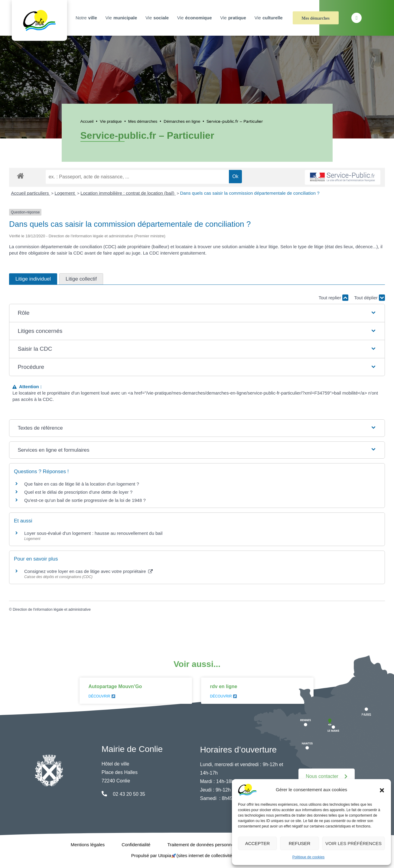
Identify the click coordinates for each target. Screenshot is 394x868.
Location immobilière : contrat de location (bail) (128, 193)
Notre (87, 18)
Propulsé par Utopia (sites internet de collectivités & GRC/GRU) (197, 855)
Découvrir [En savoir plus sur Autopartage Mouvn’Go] (102, 696)
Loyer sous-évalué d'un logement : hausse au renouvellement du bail (93, 533)
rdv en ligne (224, 686)
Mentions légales (88, 845)
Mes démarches (316, 18)
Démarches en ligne (182, 121)
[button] (382, 790)
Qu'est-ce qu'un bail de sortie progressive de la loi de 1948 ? (85, 500)
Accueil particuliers (31, 193)
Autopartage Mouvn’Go (115, 686)
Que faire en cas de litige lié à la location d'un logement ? (82, 484)
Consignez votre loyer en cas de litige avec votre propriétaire (88, 571)
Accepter (258, 843)
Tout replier (334, 298)
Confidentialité (136, 845)
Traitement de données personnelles (204, 845)
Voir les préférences (353, 843)
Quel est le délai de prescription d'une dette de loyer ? (78, 492)
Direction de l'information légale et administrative (52, 610)
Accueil (87, 121)
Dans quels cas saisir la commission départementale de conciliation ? (250, 193)
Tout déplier (370, 298)
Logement (65, 193)
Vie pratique (111, 121)
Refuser (300, 843)
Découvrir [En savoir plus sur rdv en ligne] (223, 696)
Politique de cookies (309, 857)
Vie (122, 18)
